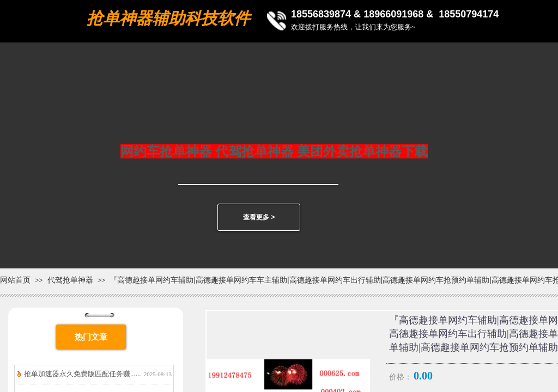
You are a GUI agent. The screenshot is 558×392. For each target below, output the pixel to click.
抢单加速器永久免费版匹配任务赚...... (83, 374)
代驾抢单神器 (70, 280)
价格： (401, 377)
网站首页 (15, 280)
